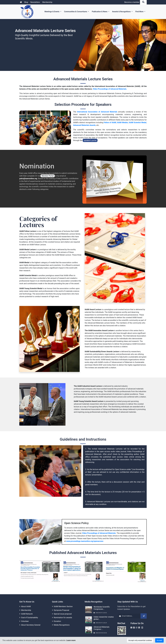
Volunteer (25, 620)
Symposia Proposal (61, 609)
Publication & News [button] (100, 12)
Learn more (71, 640)
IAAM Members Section (63, 606)
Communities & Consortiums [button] (76, 12)
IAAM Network (27, 613)
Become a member (132, 2)
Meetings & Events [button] (52, 12)
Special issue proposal (63, 613)
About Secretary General (31, 624)
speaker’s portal (90, 140)
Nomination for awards (63, 617)
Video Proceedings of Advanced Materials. (110, 89)
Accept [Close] (159, 640)
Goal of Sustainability (30, 617)
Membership (47, 2)
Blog (26, 2)
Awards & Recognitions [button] (122, 12)
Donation (57, 620)
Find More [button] (140, 12)
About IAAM (26, 606)
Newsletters (35, 2)
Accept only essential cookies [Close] (140, 640)
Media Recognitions (62, 624)
